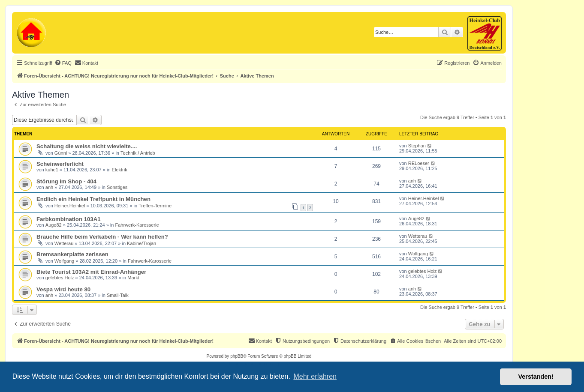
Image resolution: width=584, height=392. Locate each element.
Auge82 (54, 225)
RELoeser (419, 163)
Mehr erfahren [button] (315, 376)
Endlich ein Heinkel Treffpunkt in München (93, 199)
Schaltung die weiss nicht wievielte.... (87, 146)
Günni (61, 153)
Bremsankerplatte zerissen (72, 254)
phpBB (237, 356)
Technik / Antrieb (138, 153)
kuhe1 (52, 170)
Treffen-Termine (155, 206)
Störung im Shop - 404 (66, 181)
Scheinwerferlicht (60, 164)
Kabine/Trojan (141, 243)
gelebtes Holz (60, 278)
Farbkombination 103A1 (69, 219)
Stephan (417, 146)
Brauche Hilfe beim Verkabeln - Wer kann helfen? (102, 237)
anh (49, 187)
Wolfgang (64, 261)
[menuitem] (63, 63)
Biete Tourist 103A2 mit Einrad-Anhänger (91, 272)
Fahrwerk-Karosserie (137, 225)
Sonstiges (117, 187)
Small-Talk (118, 295)
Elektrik (120, 170)
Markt (133, 278)
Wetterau (64, 243)
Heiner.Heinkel (70, 206)
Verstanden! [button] (536, 377)
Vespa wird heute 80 (63, 289)
